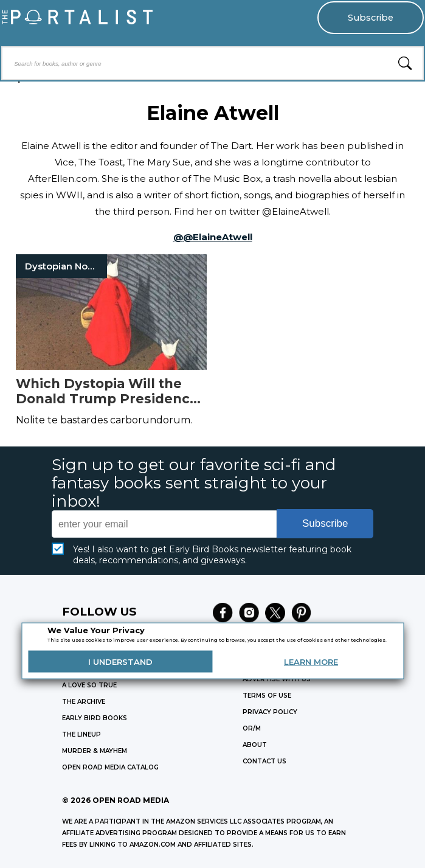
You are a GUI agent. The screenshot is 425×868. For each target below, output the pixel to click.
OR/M (252, 728)
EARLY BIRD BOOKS (95, 718)
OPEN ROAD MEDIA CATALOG (110, 767)
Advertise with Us (277, 679)
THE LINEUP (81, 734)
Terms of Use (267, 696)
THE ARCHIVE (84, 702)
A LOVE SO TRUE (89, 685)
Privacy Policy (270, 712)
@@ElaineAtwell (213, 237)
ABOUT (255, 745)
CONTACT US (264, 761)
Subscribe (371, 18)
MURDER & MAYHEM (95, 751)
